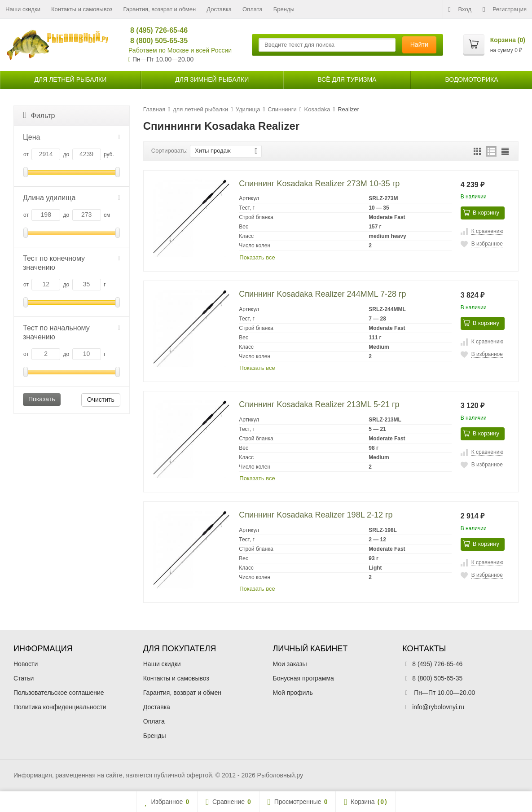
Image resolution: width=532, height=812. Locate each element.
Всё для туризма (347, 79)
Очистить (101, 399)
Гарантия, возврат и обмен (160, 9)
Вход (460, 9)
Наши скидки (23, 9)
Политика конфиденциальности (60, 707)
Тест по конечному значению (72, 263)
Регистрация (505, 9)
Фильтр (39, 115)
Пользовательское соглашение (59, 693)
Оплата (253, 9)
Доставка (219, 9)
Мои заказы (290, 664)
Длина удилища (72, 198)
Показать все (257, 257)
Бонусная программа (303, 678)
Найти (419, 44)
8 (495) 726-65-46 (155, 30)
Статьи (24, 678)
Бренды (284, 9)
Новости (26, 664)
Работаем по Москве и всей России (180, 50)
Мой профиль (293, 693)
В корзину (481, 212)
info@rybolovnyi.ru (438, 707)
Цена (72, 137)
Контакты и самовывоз (82, 9)
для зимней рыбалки (212, 79)
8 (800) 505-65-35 (155, 41)
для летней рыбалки (71, 79)
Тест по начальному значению (72, 332)
